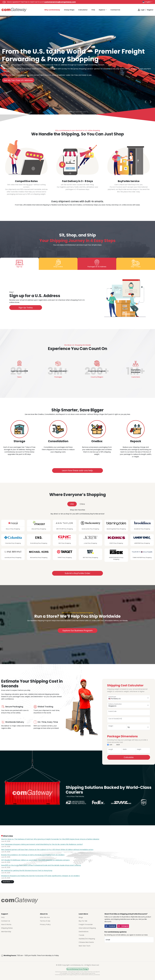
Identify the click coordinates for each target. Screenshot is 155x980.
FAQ (93, 10)
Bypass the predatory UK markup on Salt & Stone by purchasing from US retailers (33, 855)
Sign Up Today (26, 308)
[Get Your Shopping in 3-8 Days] (74, 112)
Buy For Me (83, 921)
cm (111, 745)
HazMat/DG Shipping (87, 939)
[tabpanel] (77, 299)
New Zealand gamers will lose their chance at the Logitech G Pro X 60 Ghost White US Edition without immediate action (47, 850)
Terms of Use (45, 921)
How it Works (6, 924)
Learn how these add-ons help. (77, 471)
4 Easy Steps (69, 10)
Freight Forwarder (86, 924)
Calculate (129, 757)
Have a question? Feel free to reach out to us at (41, 2)
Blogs (81, 917)
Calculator (83, 10)
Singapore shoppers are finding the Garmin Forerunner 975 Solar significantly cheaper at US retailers (40, 876)
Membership (6, 932)
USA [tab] (72, 504)
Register (150, 10)
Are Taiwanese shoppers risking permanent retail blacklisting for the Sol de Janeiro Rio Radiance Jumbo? (42, 844)
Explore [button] (102, 10)
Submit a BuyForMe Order (77, 573)
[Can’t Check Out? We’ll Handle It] (77, 112)
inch (118, 745)
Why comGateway (52, 10)
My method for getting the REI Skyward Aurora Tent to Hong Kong (27, 870)
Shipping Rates (7, 928)
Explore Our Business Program (78, 631)
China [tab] (82, 504)
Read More (8, 882)
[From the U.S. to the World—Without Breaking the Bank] (70, 112)
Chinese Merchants (86, 942)
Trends (81, 935)
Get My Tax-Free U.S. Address (18, 80)
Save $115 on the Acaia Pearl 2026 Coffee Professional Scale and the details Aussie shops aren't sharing (41, 865)
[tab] (19, 264)
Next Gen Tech (84, 946)
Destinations (84, 932)
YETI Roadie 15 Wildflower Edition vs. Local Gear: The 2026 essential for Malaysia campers (35, 860)
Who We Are (45, 917)
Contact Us (115, 10)
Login (143, 10)
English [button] (147, 2)
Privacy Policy (45, 924)
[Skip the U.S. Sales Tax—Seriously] (81, 112)
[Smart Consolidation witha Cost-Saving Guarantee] (85, 112)
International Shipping (87, 928)
